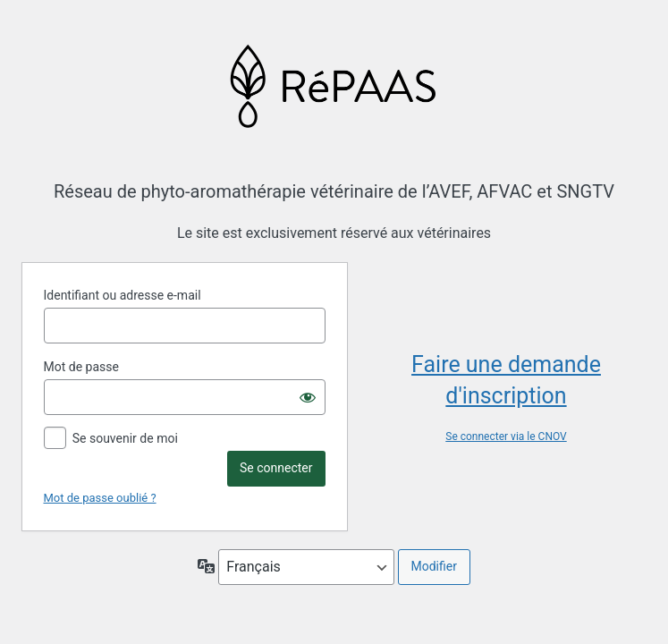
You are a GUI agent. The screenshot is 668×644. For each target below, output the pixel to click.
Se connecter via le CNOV (506, 436)
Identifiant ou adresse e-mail (123, 295)
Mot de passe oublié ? (100, 498)
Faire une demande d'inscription (506, 380)
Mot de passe (81, 367)
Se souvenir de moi (125, 438)
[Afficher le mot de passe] (308, 397)
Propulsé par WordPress (334, 85)
